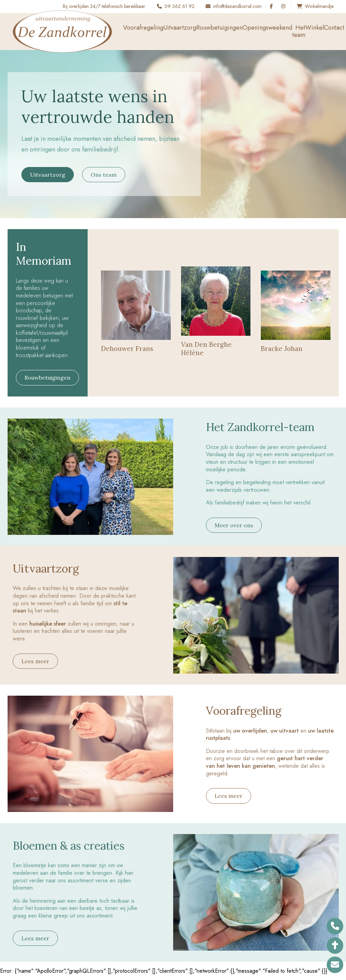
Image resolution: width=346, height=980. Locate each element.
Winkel (315, 28)
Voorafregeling (143, 28)
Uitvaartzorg (180, 28)
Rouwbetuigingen (219, 28)
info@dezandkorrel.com (237, 6)
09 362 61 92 (180, 6)
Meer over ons (234, 525)
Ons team (104, 175)
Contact (334, 28)
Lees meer (35, 661)
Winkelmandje (319, 6)
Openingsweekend (267, 28)
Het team (299, 31)
